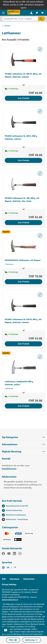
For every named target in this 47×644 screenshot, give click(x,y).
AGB (4, 579)
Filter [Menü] (13, 640)
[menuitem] (31, 13)
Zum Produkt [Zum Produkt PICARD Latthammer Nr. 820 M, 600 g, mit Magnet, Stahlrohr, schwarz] (24, 98)
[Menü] (4, 13)
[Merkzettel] (37, 13)
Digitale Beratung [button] (23, 452)
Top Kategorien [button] (23, 437)
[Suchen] (42, 19)
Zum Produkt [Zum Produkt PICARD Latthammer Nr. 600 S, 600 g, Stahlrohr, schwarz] (24, 160)
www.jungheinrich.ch (10, 600)
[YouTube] (9, 554)
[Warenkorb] (42, 13)
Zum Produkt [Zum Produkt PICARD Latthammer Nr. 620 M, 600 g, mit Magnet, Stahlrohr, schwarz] (24, 344)
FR (15, 567)
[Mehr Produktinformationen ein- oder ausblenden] (24, 85)
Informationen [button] (23, 444)
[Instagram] (20, 554)
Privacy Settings (9, 584)
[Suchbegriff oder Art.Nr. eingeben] (20, 19)
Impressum (14, 579)
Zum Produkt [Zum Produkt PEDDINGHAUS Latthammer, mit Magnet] (24, 282)
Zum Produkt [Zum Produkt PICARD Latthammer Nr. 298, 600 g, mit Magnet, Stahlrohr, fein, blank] (24, 223)
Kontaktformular (9, 469)
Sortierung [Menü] (32, 640)
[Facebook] (3, 554)
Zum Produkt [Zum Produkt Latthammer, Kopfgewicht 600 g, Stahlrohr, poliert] (24, 406)
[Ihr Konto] (31, 13)
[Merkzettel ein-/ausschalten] (40, 49)
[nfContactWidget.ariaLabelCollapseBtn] (6, 630)
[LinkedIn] (14, 554)
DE (8, 567)
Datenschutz (29, 579)
